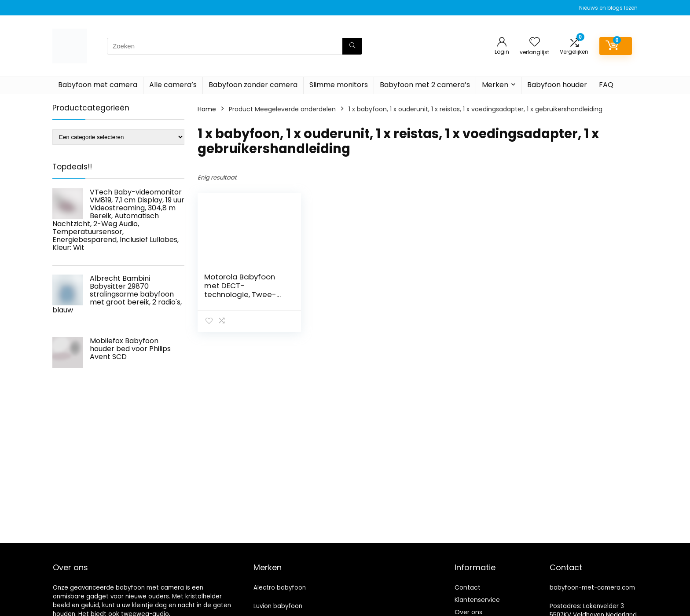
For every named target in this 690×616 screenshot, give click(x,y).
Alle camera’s (173, 85)
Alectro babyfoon (280, 588)
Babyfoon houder (557, 85)
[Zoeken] (352, 46)
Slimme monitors (339, 85)
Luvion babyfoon (278, 606)
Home (207, 109)
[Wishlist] (535, 42)
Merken (495, 85)
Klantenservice (477, 600)
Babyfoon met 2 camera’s (425, 85)
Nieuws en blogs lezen (608, 8)
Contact (468, 587)
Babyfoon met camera (98, 85)
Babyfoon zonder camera (253, 85)
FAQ (606, 85)
